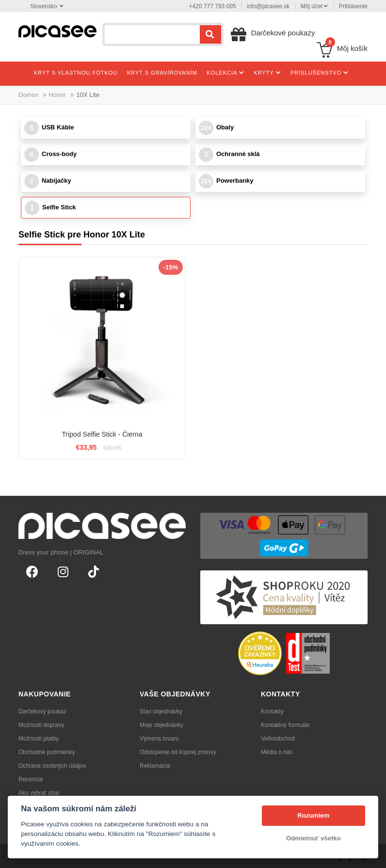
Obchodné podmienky (47, 752)
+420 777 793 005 (213, 6)
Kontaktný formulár (285, 725)
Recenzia (31, 779)
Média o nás (277, 752)
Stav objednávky (161, 711)
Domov (28, 95)
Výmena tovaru (159, 739)
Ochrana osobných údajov (52, 766)
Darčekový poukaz (42, 711)
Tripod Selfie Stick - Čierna (102, 434)
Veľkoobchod (278, 739)
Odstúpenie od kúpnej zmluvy (178, 752)
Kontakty (272, 711)
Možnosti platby (39, 739)
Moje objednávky (161, 725)
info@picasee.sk (268, 6)
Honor (57, 95)
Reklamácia (155, 766)
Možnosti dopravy (41, 725)
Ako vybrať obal (39, 793)
